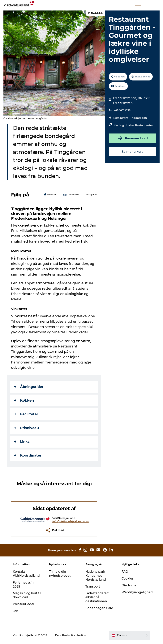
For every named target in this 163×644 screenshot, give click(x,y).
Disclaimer (129, 585)
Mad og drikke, (124, 125)
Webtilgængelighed (137, 592)
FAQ (124, 572)
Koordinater (28, 455)
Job (17, 611)
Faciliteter (27, 414)
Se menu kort (132, 152)
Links (22, 442)
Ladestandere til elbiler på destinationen (98, 597)
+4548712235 (122, 110)
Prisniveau (27, 428)
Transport (93, 587)
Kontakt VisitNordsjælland (28, 574)
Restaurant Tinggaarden (130, 118)
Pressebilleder (25, 604)
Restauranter (144, 125)
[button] (99, 4)
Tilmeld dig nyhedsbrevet (61, 574)
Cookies (127, 578)
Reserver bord (132, 138)
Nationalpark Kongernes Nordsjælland (96, 576)
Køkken (24, 400)
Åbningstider (29, 387)
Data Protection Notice (72, 636)
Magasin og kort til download (27, 595)
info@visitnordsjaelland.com (71, 521)
